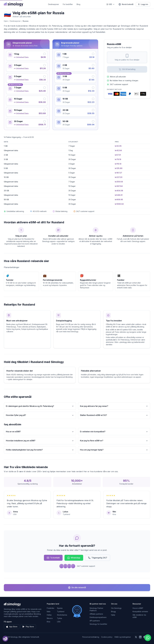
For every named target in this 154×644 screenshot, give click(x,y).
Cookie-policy (107, 637)
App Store (12, 627)
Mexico (50, 618)
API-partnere (95, 621)
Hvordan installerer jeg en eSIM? (40, 441)
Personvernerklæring (91, 637)
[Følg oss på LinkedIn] (140, 637)
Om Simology (116, 608)
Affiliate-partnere (96, 614)
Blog (78, 4)
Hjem (6, 21)
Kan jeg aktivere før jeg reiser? (114, 406)
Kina (48, 622)
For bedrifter (68, 4)
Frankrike (51, 608)
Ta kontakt (53, 558)
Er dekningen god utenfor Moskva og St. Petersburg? (40, 406)
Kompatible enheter (140, 612)
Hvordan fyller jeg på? (40, 415)
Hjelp (113, 615)
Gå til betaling (127, 69)
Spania (60, 608)
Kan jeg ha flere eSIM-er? (114, 441)
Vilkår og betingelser (123, 637)
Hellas (49, 615)
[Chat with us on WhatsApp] (148, 638)
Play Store (28, 627)
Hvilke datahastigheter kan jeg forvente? (40, 450)
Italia (49, 612)
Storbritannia (62, 615)
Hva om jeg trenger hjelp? (114, 450)
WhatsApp (74, 558)
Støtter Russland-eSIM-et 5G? (114, 415)
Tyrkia (59, 618)
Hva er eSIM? (138, 608)
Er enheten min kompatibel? (114, 432)
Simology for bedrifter (98, 624)
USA (59, 622)
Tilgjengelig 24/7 (98, 558)
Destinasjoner (54, 4)
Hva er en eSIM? (40, 432)
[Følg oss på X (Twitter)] (136, 637)
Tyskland (61, 612)
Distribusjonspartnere (98, 617)
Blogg (113, 612)
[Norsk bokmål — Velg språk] (126, 4)
